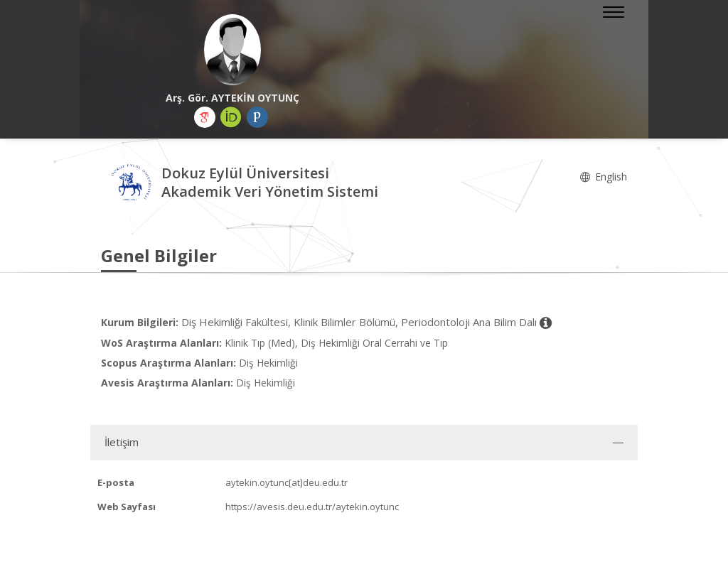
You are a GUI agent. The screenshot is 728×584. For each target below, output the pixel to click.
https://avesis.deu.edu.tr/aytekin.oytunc (312, 507)
